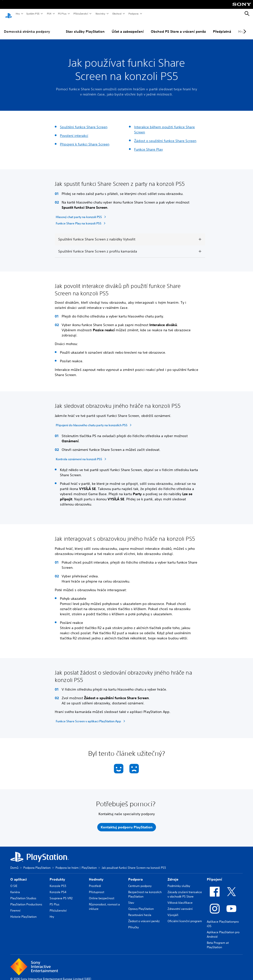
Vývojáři (173, 910)
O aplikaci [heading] (19, 875)
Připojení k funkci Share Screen (85, 140)
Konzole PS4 (58, 887)
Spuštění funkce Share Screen (84, 122)
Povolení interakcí (74, 131)
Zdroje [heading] (173, 875)
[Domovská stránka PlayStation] (9, 14)
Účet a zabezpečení (128, 27)
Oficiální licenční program (185, 916)
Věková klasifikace (180, 898)
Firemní (15, 906)
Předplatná (222, 27)
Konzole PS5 (58, 881)
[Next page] (244, 27)
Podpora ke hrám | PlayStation (76, 863)
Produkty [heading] (57, 875)
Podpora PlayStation (37, 863)
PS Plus (62, 14)
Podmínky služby (179, 881)
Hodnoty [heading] (96, 875)
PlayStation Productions (26, 900)
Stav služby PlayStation (85, 27)
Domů (14, 863)
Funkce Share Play (148, 145)
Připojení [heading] (214, 875)
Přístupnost (97, 887)
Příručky (134, 923)
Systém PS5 (33, 14)
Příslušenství (81, 14)
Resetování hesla (140, 910)
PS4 (49, 14)
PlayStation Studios (23, 893)
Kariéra (15, 887)
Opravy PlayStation (141, 904)
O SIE (14, 881)
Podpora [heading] (135, 875)
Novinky (100, 14)
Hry (18, 14)
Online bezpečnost (102, 893)
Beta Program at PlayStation (218, 940)
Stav (131, 898)
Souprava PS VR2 (61, 893)
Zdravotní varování (180, 904)
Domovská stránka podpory (27, 27)
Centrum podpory (140, 881)
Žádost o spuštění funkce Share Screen (165, 136)
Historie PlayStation (23, 912)
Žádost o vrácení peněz (144, 916)
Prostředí (95, 881)
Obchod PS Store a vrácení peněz (178, 27)
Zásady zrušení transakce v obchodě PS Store (185, 890)
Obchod (117, 14)
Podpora (133, 14)
